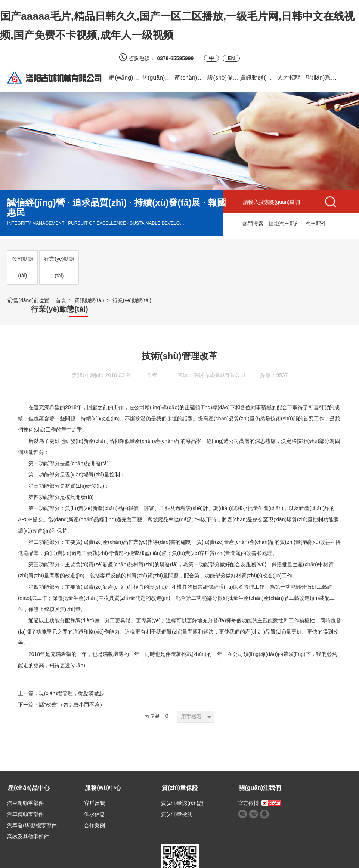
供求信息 (76, 806)
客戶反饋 (76, 795)
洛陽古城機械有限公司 (219, 367)
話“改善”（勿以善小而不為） (72, 696)
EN (231, 58)
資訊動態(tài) (89, 300)
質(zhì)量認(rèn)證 (146, 795)
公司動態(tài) (22, 267)
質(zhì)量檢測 (140, 806)
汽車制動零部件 (25, 795)
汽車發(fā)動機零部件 (32, 817)
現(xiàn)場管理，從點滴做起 (72, 685)
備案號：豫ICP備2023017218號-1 (266, 859)
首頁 (61, 300)
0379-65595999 (178, 58)
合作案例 (76, 817)
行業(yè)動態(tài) (59, 267)
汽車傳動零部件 (25, 806)
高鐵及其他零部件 (28, 828)
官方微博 (194, 795)
